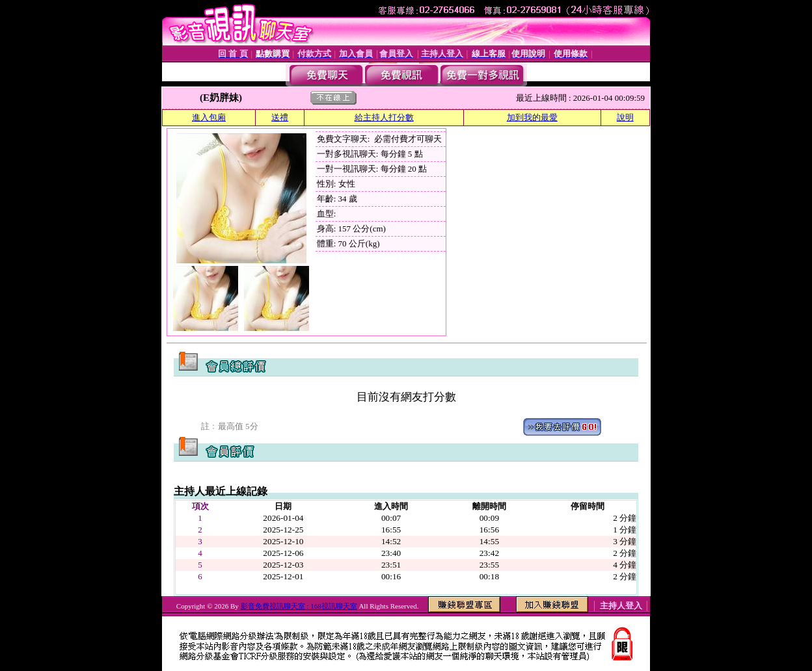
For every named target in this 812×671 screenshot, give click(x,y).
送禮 (280, 117)
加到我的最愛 (532, 117)
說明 (625, 117)
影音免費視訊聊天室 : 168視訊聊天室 (299, 606)
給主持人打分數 (384, 117)
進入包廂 (209, 117)
